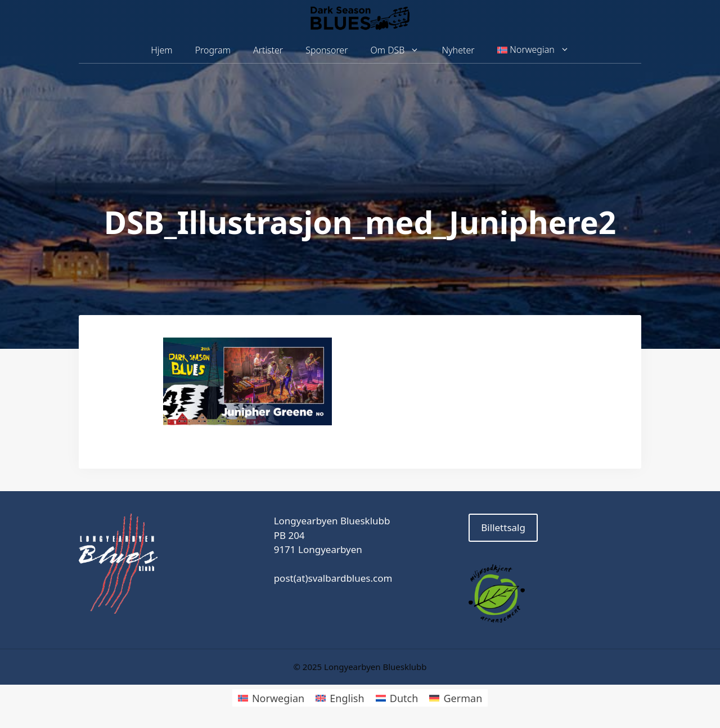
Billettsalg (503, 527)
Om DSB (401, 50)
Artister (268, 50)
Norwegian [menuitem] (278, 698)
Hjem (161, 50)
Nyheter (458, 50)
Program (213, 50)
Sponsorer (327, 50)
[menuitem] (533, 50)
